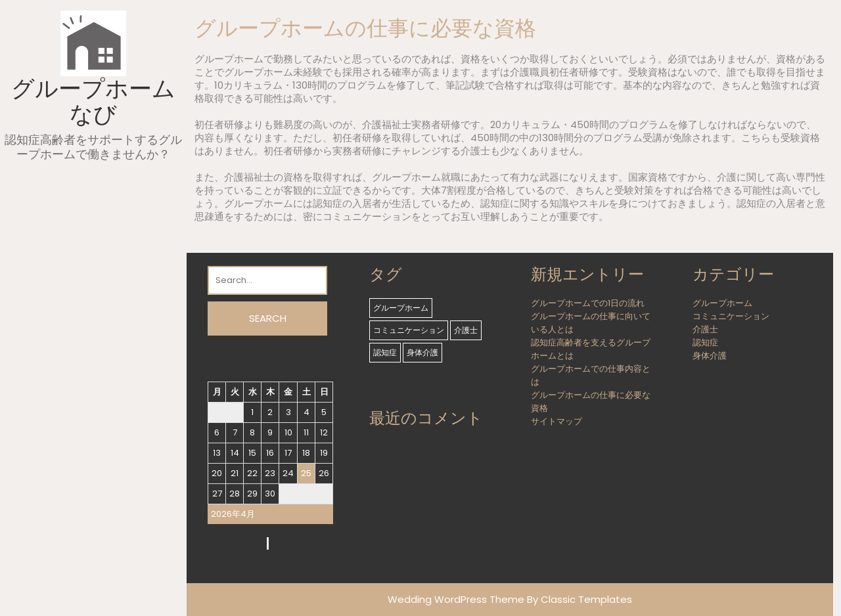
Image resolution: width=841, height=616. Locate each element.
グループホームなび (93, 101)
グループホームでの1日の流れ (588, 303)
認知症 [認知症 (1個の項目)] (385, 352)
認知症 (705, 342)
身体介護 (710, 356)
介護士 (705, 329)
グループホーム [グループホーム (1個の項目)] (401, 308)
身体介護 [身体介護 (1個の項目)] (422, 352)
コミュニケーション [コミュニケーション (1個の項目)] (409, 330)
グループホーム (722, 303)
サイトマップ (557, 421)
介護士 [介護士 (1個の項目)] (466, 330)
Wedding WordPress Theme (456, 599)
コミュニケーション (731, 316)
